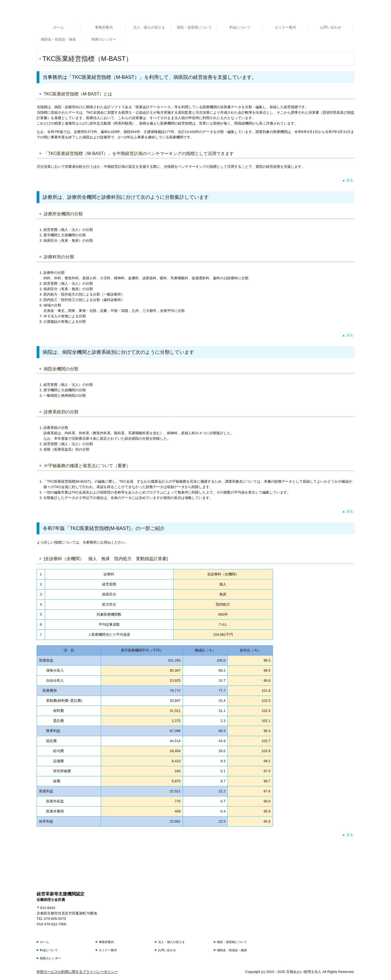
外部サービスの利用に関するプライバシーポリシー (77, 972)
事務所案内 (104, 27)
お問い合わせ (331, 27)
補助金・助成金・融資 (58, 39)
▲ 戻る (348, 180)
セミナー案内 (285, 27)
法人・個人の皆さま (149, 27)
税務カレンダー (104, 39)
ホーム (59, 27)
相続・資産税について (194, 27)
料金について (240, 27)
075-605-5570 (55, 919)
